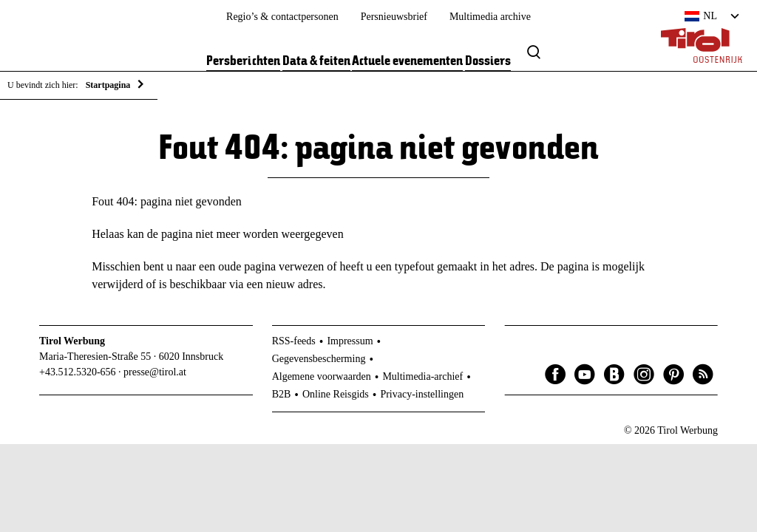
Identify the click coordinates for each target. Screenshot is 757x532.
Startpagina (108, 85)
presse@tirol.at (155, 372)
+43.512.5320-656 (78, 372)
